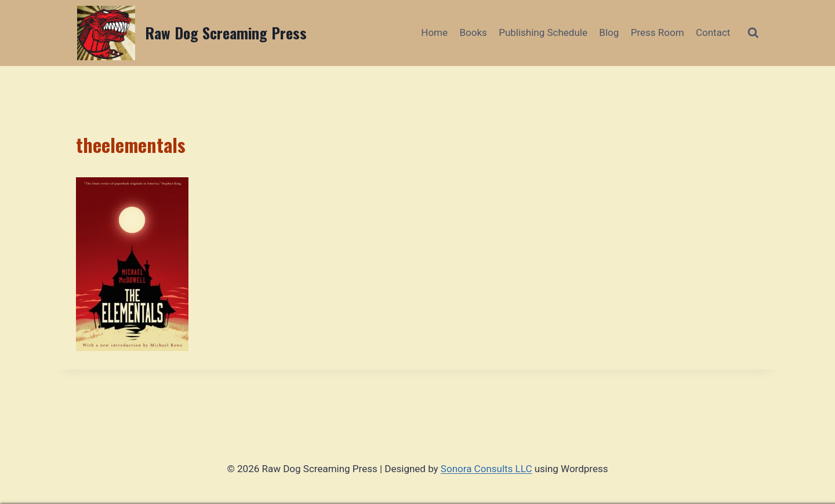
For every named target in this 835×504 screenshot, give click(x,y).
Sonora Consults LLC (487, 469)
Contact (713, 32)
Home (434, 32)
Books (473, 32)
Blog (609, 32)
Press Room (658, 32)
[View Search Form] (753, 33)
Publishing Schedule (543, 32)
